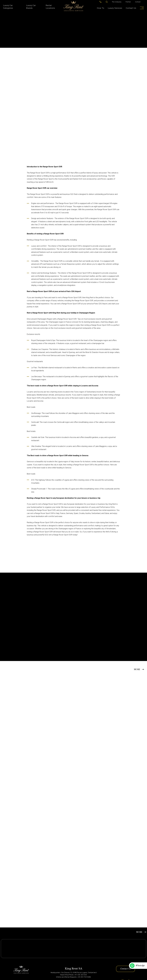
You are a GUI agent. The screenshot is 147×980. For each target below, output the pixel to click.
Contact (138, 2)
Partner (128, 2)
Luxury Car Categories (8, 7)
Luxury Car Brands (31, 7)
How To (101, 8)
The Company (117, 2)
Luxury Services (115, 8)
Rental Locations (50, 7)
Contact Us (131, 8)
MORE (137, 669)
